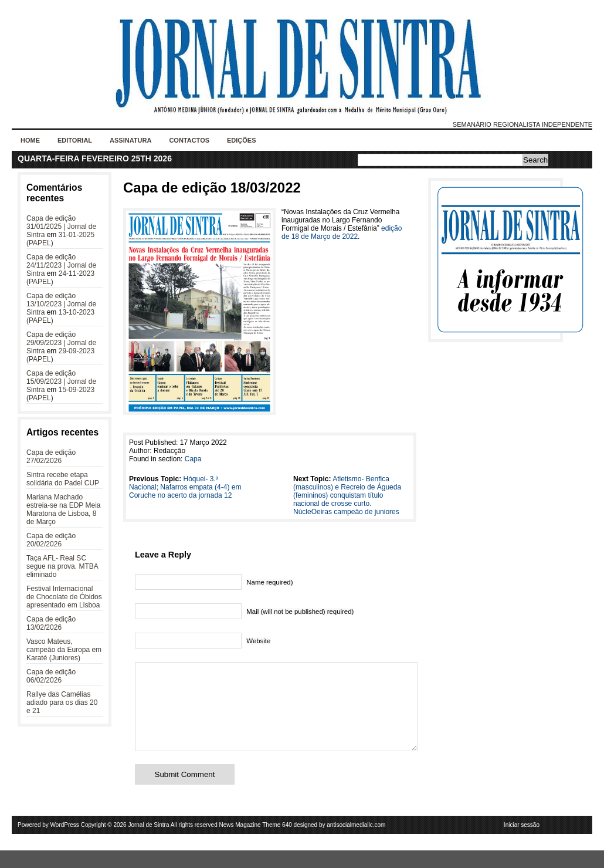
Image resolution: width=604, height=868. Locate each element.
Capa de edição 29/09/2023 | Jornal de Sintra (61, 343)
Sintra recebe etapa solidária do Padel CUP (63, 479)
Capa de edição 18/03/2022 (212, 188)
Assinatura (130, 140)
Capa (193, 459)
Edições (242, 140)
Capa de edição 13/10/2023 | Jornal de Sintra (61, 304)
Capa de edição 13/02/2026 (51, 623)
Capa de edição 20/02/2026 (51, 540)
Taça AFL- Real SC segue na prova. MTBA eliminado (62, 566)
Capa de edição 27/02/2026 (51, 457)
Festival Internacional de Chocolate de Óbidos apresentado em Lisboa (64, 597)
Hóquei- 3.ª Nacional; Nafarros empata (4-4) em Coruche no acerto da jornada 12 (185, 487)
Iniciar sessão (522, 842)
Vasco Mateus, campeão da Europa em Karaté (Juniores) (64, 650)
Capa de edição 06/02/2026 (51, 676)
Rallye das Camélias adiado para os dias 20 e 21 (62, 702)
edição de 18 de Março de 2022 (342, 232)
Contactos (189, 140)
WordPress (65, 842)
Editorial (75, 140)
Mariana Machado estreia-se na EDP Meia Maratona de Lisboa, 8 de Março (64, 509)
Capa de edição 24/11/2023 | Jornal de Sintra (61, 265)
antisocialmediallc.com (356, 842)
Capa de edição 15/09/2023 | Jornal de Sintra (61, 381)
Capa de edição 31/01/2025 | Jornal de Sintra (61, 227)
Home (30, 140)
